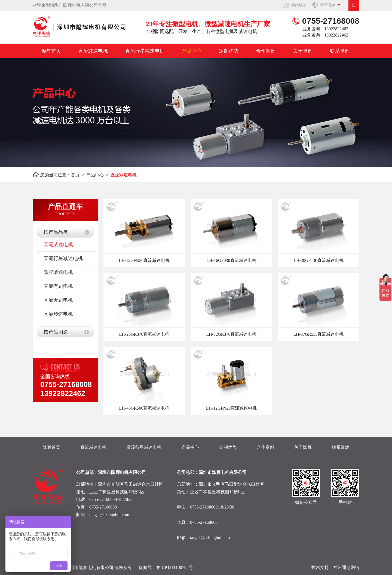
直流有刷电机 (58, 286)
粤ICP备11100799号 (174, 568)
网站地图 (299, 5)
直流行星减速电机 (145, 51)
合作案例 (266, 51)
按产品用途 (56, 332)
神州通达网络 (346, 568)
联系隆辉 (340, 51)
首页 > (79, 175)
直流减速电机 (93, 51)
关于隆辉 (303, 51)
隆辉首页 (51, 51)
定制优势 (229, 51)
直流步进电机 (58, 314)
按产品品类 (56, 232)
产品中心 (192, 51)
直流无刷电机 (58, 300)
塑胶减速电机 (58, 272)
